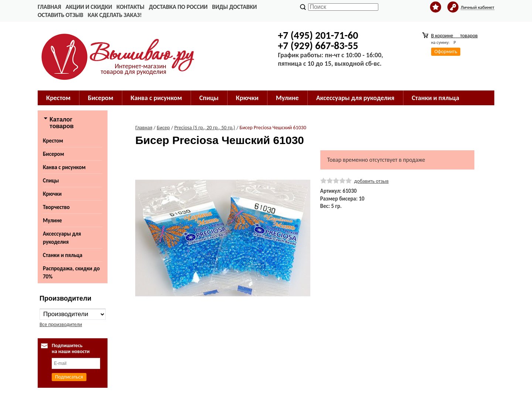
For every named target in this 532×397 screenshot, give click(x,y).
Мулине (287, 98)
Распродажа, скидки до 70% (71, 273)
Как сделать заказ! (115, 15)
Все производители (61, 324)
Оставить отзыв (60, 15)
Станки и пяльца (436, 98)
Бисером (101, 98)
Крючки (247, 98)
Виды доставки (234, 7)
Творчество (56, 207)
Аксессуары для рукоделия (355, 98)
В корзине (454, 36)
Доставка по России (178, 7)
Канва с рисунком (156, 98)
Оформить (446, 52)
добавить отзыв (371, 181)
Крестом (58, 98)
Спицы (209, 98)
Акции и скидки (89, 7)
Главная (49, 7)
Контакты (130, 7)
